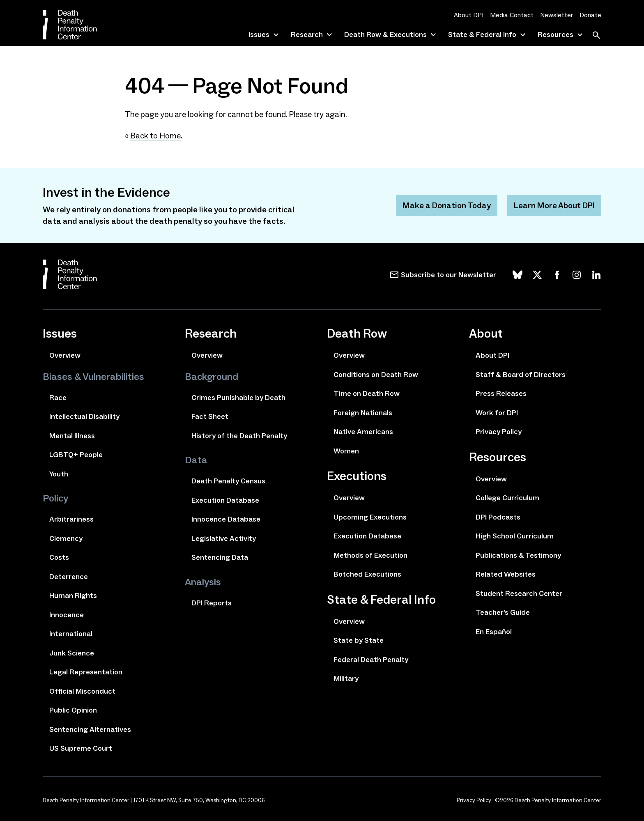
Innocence (67, 615)
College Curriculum (507, 498)
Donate (590, 15)
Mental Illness (72, 436)
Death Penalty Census (228, 481)
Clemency (66, 538)
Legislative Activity (224, 538)
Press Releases (501, 393)
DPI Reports (212, 603)
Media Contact (512, 15)
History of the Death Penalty (239, 436)
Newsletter (557, 15)
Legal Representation (86, 672)
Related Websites (506, 574)
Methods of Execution (370, 555)
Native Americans (363, 432)
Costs (59, 557)
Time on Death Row (367, 393)
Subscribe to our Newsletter (448, 275)
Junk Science (72, 653)
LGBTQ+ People (76, 455)
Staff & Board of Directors (521, 375)
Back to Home (155, 136)
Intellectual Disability (84, 416)
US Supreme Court (81, 748)
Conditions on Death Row (376, 375)
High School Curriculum (515, 536)
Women (346, 451)
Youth (59, 474)
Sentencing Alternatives (90, 729)
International (71, 634)
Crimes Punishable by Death (238, 398)
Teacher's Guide (503, 612)
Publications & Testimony (518, 555)
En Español (494, 632)
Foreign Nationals (363, 413)
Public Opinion (73, 710)
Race (58, 398)
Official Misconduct (82, 691)
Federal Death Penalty (371, 660)
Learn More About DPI (554, 205)
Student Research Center (519, 593)
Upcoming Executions (370, 517)
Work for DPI (497, 413)
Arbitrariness (71, 519)
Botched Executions (367, 574)
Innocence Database (226, 519)
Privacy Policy (499, 432)
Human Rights (73, 596)
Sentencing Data (220, 557)
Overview (65, 355)
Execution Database (225, 500)
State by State (359, 640)
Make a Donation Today (447, 205)
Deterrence (69, 577)
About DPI (469, 15)
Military (346, 678)
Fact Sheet (210, 416)
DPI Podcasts (498, 517)
